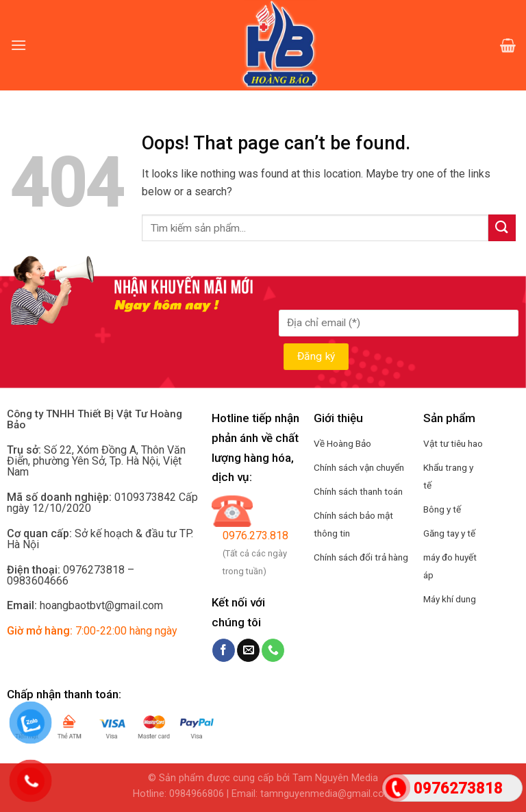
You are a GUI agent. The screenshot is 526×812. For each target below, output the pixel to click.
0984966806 (197, 794)
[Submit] (502, 228)
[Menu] (18, 45)
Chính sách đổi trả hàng (361, 557)
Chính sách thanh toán (358, 491)
